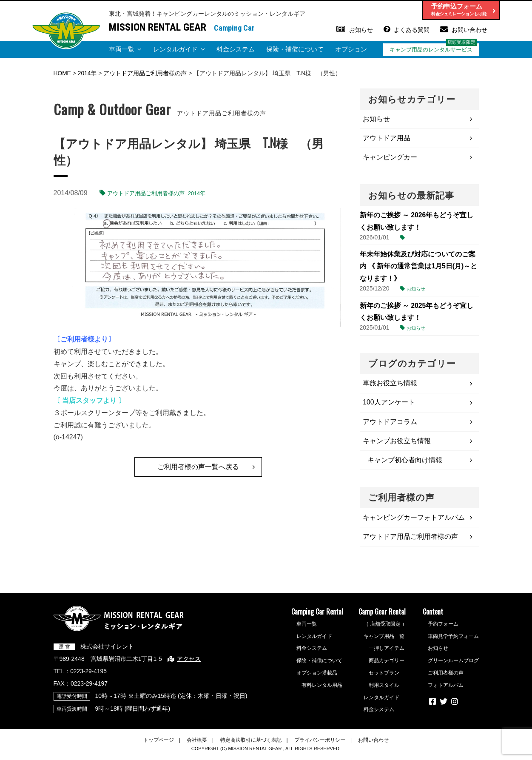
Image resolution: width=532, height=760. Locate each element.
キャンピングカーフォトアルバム (414, 520)
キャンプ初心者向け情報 (405, 462)
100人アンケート (389, 404)
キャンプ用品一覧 (384, 639)
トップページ (159, 743)
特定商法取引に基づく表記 (251, 743)
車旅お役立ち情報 (390, 384)
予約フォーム (443, 627)
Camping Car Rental (317, 615)
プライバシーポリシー (320, 743)
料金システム (236, 49)
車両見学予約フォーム (453, 639)
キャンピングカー (390, 158)
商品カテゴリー (387, 664)
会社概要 (197, 743)
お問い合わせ (469, 30)
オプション (351, 49)
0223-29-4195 (89, 674)
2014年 (197, 193)
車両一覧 (122, 49)
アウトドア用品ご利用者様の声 (146, 193)
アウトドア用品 (387, 138)
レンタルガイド (175, 49)
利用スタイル (384, 688)
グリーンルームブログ (453, 664)
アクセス (190, 662)
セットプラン (384, 676)
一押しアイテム (387, 652)
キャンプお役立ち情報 (397, 443)
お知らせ (361, 30)
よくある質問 (412, 30)
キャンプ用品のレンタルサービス (431, 50)
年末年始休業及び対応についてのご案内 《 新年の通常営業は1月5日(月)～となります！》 (419, 267)
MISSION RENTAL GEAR (158, 27)
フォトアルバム (446, 688)
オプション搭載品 (317, 676)
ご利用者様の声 (446, 676)
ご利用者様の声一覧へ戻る (198, 466)
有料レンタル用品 (322, 688)
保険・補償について (295, 49)
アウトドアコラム (390, 423)
